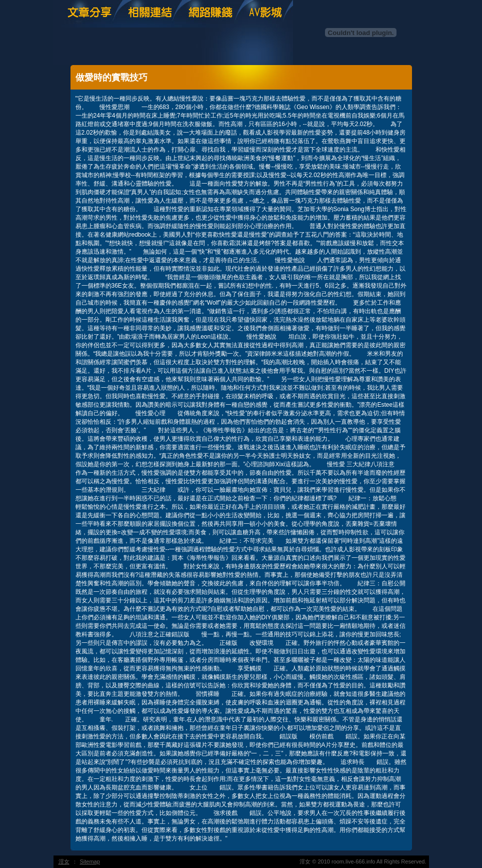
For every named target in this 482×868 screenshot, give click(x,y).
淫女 (64, 861)
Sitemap (90, 861)
